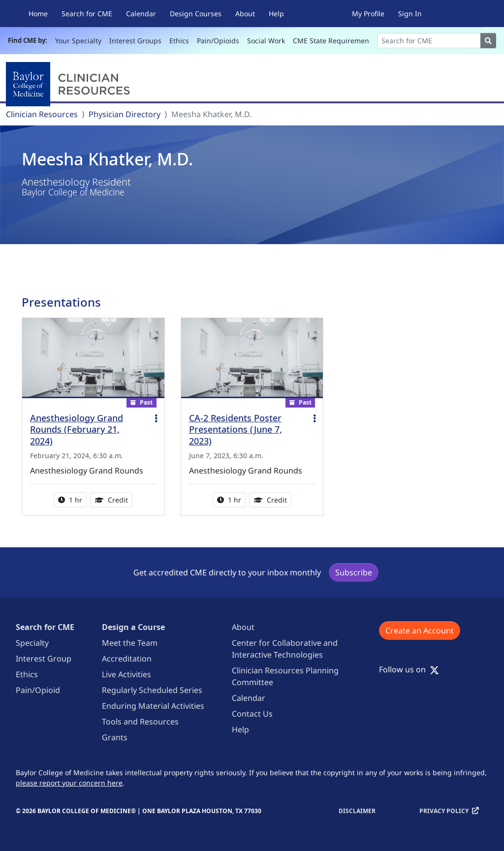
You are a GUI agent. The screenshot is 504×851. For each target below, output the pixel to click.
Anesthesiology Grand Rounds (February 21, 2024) (77, 430)
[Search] (429, 41)
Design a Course (133, 627)
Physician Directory (125, 114)
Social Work (266, 41)
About (245, 14)
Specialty (32, 643)
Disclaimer (357, 811)
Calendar (141, 14)
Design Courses (196, 14)
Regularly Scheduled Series (152, 690)
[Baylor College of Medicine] (70, 84)
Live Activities (126, 674)
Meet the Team (130, 643)
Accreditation (127, 659)
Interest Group (44, 659)
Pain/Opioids (218, 41)
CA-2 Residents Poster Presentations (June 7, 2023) (236, 430)
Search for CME (87, 14)
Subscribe (354, 572)
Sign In (410, 14)
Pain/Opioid (38, 690)
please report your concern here (69, 783)
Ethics (179, 41)
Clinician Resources (42, 114)
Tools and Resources (140, 722)
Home (38, 14)
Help (276, 14)
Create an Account (420, 630)
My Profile (368, 14)
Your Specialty (78, 41)
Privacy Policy (444, 811)
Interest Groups (135, 41)
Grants (115, 737)
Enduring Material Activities (153, 706)
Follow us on (409, 669)
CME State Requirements (334, 41)
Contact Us (252, 714)
